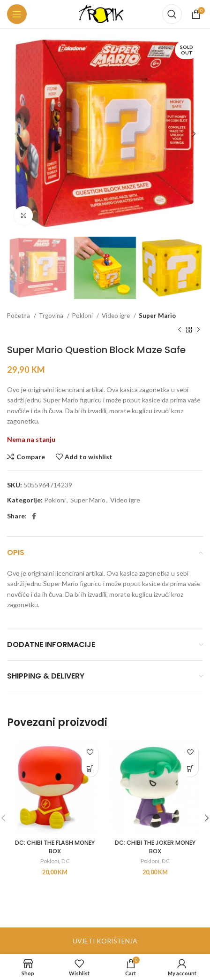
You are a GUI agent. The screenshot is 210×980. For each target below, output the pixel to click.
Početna (19, 316)
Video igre (116, 316)
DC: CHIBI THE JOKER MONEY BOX (155, 847)
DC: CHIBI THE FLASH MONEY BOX (55, 847)
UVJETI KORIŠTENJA (105, 941)
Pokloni (83, 316)
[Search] (172, 14)
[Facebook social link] (34, 516)
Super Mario (157, 316)
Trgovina (52, 316)
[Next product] (198, 330)
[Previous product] (180, 330)
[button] (90, 768)
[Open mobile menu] (17, 14)
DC (65, 861)
